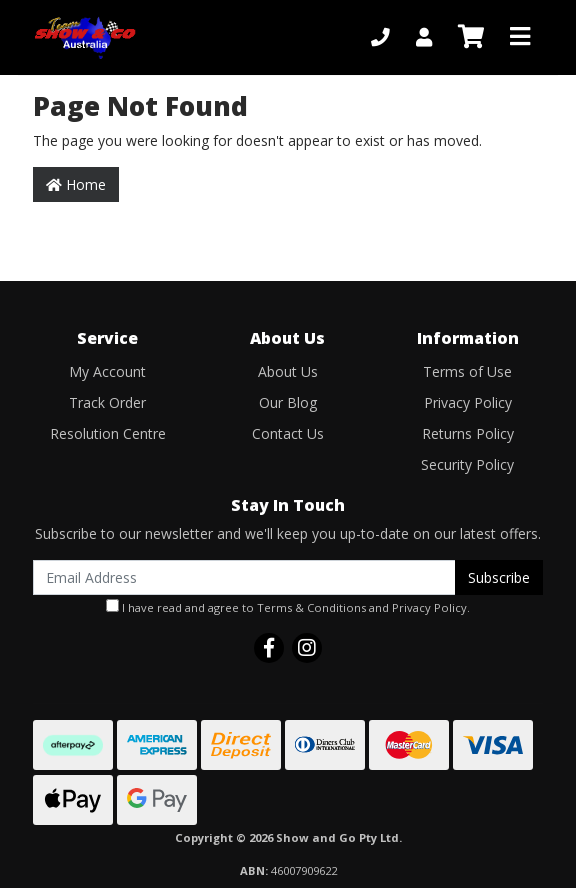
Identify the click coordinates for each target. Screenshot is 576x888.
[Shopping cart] (471, 37)
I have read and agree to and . (288, 607)
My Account (107, 371)
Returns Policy (468, 433)
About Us (288, 371)
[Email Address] (244, 577)
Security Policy (467, 464)
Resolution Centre (108, 433)
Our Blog (288, 402)
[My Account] (424, 37)
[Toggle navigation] (520, 37)
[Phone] (380, 37)
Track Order (107, 402)
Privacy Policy (468, 402)
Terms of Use (467, 371)
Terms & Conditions (311, 607)
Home (76, 184)
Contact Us (288, 433)
